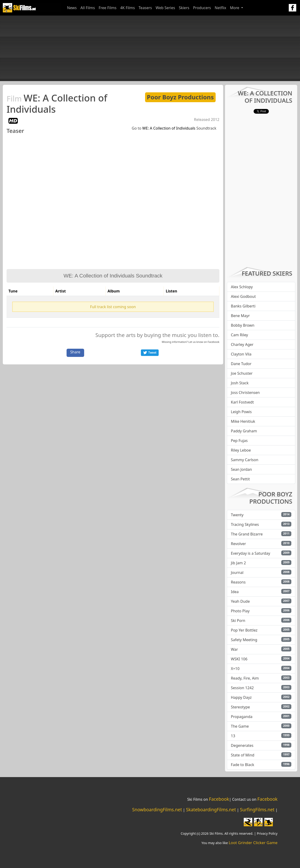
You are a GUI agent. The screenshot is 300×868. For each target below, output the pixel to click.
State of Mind (243, 755)
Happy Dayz (241, 697)
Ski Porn (238, 621)
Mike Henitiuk (243, 421)
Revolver (238, 544)
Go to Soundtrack (174, 128)
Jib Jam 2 (238, 563)
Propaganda (242, 717)
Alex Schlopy (242, 287)
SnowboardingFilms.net (157, 810)
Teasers (145, 8)
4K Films (127, 8)
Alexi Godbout (243, 296)
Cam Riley (239, 335)
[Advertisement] (150, 48)
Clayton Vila (241, 354)
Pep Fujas (239, 441)
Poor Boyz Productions (180, 97)
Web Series (165, 8)
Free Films (108, 8)
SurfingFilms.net (257, 810)
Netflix (220, 8)
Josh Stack (240, 383)
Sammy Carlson (245, 460)
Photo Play (240, 611)
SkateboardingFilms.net (211, 810)
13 (233, 736)
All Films (88, 8)
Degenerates (242, 745)
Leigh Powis (241, 412)
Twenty (237, 515)
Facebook (214, 342)
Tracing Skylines (245, 524)
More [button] (235, 8)
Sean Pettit (240, 479)
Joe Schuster (242, 373)
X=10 (235, 669)
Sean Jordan (241, 469)
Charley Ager (242, 344)
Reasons (238, 582)
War (234, 649)
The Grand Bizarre (247, 534)
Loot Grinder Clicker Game (253, 843)
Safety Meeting (244, 640)
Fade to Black (243, 765)
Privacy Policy (267, 833)
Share (75, 352)
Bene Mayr (240, 316)
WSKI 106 (239, 659)
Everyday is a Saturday (251, 553)
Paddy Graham (244, 431)
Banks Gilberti (243, 306)
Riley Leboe (241, 450)
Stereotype (240, 707)
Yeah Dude (240, 601)
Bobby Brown (243, 325)
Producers (202, 8)
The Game (240, 726)
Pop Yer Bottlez (244, 630)
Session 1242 (242, 688)
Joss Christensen (245, 393)
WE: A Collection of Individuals (57, 103)
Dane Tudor (241, 364)
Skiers (184, 8)
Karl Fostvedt (242, 402)
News (72, 8)
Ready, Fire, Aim (245, 678)
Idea (235, 592)
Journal (237, 572)
